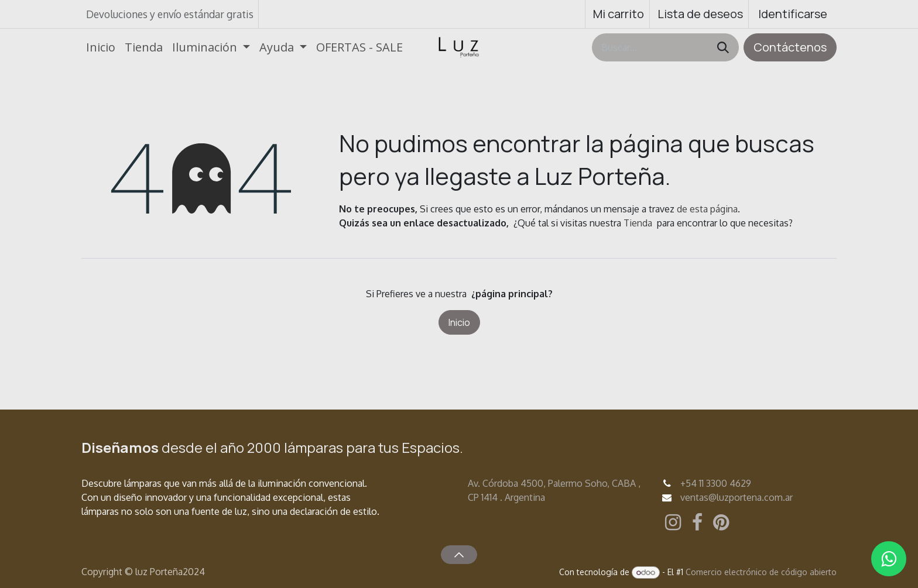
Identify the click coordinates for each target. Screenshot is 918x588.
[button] (459, 555)
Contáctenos (790, 47)
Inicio (459, 322)
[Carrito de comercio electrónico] (617, 14)
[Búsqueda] (723, 47)
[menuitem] (101, 47)
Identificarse (793, 14)
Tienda (638, 223)
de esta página (707, 209)
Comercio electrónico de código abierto (761, 572)
